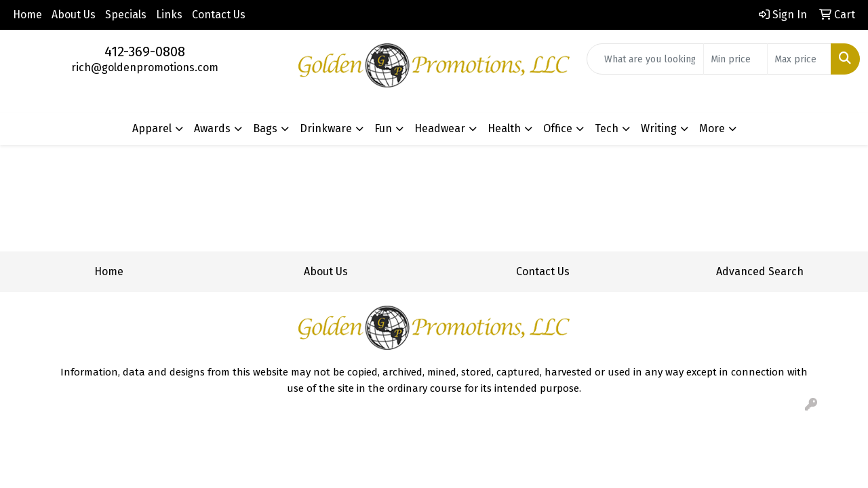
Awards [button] (212, 128)
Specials (126, 15)
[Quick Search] (645, 59)
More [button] (712, 128)
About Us (74, 15)
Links (169, 15)
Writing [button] (659, 128)
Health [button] (504, 128)
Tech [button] (607, 128)
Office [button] (558, 128)
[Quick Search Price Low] (735, 59)
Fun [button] (383, 128)
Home (27, 15)
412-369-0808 (145, 52)
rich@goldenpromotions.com (145, 67)
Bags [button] (265, 128)
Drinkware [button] (326, 128)
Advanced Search (760, 271)
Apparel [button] (152, 128)
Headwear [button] (440, 128)
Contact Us (219, 15)
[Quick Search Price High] (799, 59)
